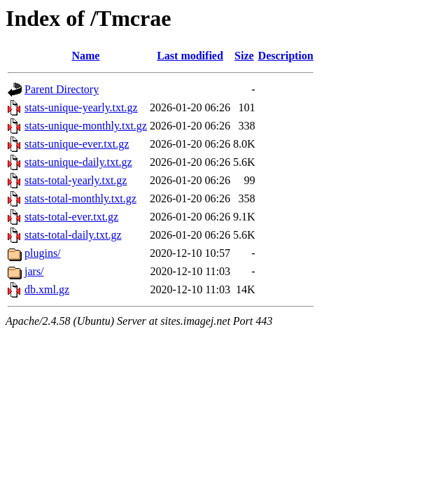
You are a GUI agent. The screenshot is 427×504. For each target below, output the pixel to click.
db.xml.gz (47, 289)
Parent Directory (62, 89)
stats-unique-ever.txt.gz (77, 144)
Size (244, 56)
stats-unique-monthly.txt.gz (86, 126)
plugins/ (43, 253)
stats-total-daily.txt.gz (73, 235)
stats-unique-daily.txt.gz (78, 162)
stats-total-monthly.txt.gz (80, 198)
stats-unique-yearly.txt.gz (81, 107)
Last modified (190, 56)
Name (85, 56)
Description (286, 56)
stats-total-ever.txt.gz (71, 217)
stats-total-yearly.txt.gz (76, 180)
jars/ (34, 271)
